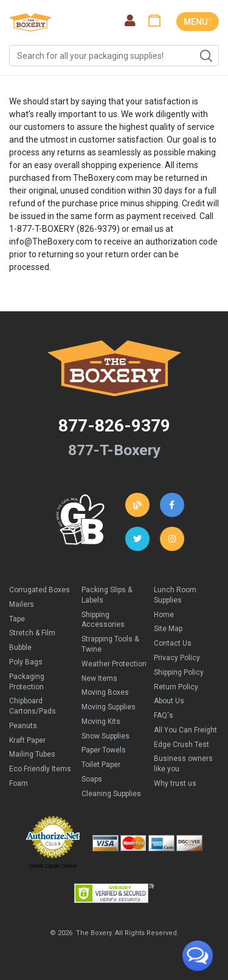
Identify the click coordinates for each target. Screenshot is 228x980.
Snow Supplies (105, 736)
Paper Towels (104, 750)
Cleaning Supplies (111, 794)
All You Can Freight (185, 730)
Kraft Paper (27, 740)
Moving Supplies (109, 707)
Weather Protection (114, 664)
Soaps (92, 779)
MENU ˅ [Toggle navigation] (198, 22)
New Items (99, 678)
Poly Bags (26, 662)
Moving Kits (101, 721)
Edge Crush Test (181, 745)
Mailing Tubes (32, 754)
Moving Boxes (105, 692)
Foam (19, 783)
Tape (17, 619)
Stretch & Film (32, 633)
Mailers (22, 604)
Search (206, 56)
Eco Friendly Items (40, 769)
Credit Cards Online (53, 866)
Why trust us (175, 783)
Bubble (20, 647)
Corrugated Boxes (40, 590)
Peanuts (23, 726)
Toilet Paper (101, 765)
